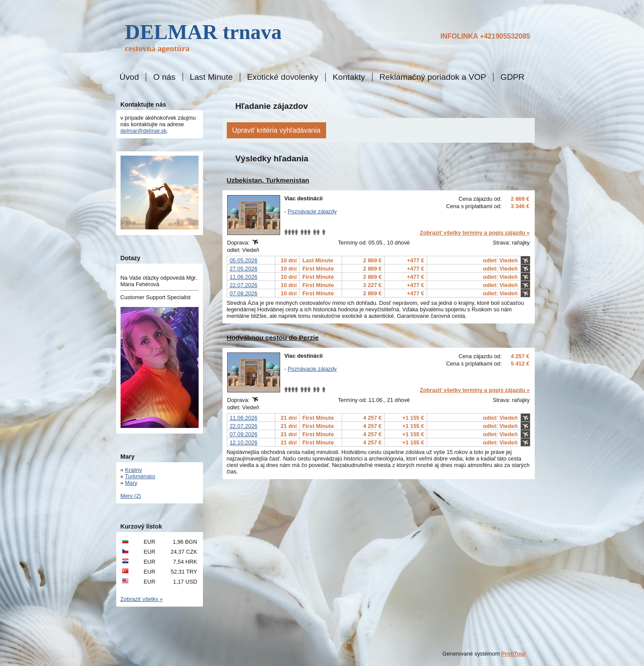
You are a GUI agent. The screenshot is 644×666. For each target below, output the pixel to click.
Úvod (129, 77)
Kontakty (349, 77)
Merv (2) (131, 496)
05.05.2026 (244, 260)
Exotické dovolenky (283, 77)
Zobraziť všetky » (142, 599)
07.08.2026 (244, 293)
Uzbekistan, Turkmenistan (268, 180)
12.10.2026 (244, 442)
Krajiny (133, 470)
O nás (164, 77)
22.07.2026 (244, 285)
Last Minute (211, 77)
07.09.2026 (244, 434)
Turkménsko (140, 476)
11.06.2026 (244, 277)
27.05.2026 (244, 269)
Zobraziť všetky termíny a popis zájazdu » (475, 233)
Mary (131, 483)
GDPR (512, 77)
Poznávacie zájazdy (312, 211)
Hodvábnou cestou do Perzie (273, 338)
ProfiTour (514, 654)
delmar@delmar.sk (144, 131)
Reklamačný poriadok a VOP (433, 77)
